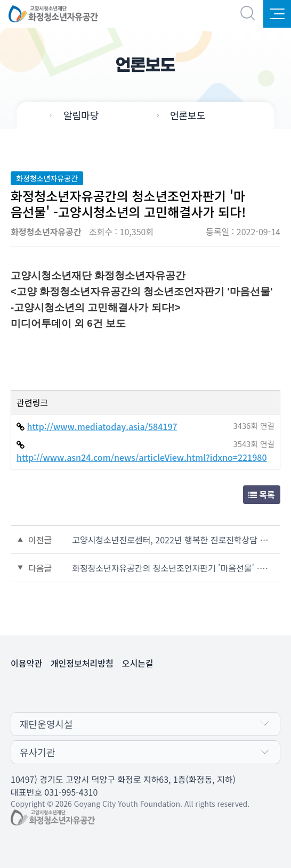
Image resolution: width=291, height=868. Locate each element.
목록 (262, 494)
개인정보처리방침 (82, 663)
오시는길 (138, 663)
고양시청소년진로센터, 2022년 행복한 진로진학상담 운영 (173, 540)
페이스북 (135, 691)
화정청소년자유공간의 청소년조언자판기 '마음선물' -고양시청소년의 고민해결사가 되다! (173, 568)
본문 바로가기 (0, 0)
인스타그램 (156, 691)
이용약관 (26, 663)
